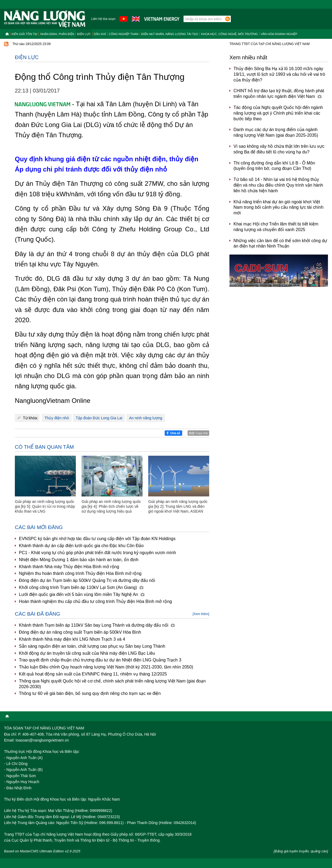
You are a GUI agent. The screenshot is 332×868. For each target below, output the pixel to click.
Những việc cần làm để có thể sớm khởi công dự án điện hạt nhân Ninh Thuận (280, 243)
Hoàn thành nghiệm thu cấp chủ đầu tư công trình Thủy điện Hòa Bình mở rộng (95, 601)
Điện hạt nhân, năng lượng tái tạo (170, 34)
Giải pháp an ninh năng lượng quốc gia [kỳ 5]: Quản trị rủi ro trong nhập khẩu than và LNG (45, 506)
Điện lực (84, 34)
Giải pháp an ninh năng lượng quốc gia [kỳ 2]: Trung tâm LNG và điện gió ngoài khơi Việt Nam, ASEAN (178, 506)
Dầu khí (100, 34)
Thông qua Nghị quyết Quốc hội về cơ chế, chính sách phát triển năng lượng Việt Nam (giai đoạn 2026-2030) (112, 684)
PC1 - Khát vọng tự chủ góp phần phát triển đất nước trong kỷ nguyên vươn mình (97, 553)
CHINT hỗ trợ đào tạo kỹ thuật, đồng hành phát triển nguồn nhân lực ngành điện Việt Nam (279, 94)
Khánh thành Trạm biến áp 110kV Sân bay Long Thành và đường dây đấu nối (97, 625)
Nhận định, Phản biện (57, 34)
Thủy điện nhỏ (57, 418)
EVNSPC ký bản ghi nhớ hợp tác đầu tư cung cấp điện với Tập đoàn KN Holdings (97, 539)
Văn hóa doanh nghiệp (279, 34)
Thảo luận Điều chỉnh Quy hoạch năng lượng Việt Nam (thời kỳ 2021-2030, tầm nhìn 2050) (106, 667)
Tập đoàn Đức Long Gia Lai (99, 418)
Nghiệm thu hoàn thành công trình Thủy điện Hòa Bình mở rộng (80, 573)
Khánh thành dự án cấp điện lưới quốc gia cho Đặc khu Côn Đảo (81, 546)
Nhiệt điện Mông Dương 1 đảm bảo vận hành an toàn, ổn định (79, 560)
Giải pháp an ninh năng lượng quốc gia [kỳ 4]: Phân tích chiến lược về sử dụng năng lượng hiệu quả (111, 506)
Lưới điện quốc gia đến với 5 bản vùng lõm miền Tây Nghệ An (82, 594)
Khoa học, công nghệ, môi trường (229, 34)
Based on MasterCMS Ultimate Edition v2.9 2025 (42, 851)
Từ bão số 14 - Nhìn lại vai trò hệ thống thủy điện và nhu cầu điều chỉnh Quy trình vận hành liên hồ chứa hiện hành (278, 185)
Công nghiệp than (124, 34)
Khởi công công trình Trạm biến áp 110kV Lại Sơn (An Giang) (81, 587)
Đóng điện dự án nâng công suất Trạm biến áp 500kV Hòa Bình (80, 632)
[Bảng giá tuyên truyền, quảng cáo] (301, 851)
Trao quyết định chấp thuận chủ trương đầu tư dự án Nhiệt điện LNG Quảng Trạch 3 (100, 660)
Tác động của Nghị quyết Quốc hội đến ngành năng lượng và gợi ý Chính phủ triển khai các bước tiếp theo (278, 113)
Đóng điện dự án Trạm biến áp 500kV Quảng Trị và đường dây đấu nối (87, 580)
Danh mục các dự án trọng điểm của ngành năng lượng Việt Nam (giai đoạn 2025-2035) (276, 132)
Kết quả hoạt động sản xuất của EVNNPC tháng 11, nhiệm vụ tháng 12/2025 (93, 674)
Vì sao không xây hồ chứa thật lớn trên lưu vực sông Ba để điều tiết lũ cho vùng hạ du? (279, 149)
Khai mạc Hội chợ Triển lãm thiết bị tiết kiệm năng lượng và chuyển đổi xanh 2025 (276, 227)
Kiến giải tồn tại (24, 34)
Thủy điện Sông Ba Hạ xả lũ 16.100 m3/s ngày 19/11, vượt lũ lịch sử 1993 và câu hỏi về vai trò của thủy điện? (279, 74)
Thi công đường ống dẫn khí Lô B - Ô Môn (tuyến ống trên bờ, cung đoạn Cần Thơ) (274, 166)
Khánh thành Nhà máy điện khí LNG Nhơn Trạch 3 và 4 (72, 639)
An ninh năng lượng (146, 418)
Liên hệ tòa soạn (103, 19)
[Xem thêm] (201, 614)
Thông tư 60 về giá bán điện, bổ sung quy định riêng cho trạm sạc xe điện (90, 693)
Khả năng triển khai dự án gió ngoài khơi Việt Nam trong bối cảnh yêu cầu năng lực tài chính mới (278, 207)
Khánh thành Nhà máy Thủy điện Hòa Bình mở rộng (69, 567)
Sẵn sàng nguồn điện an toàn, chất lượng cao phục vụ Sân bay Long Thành (92, 646)
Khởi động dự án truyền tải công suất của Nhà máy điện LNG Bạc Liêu (87, 653)
